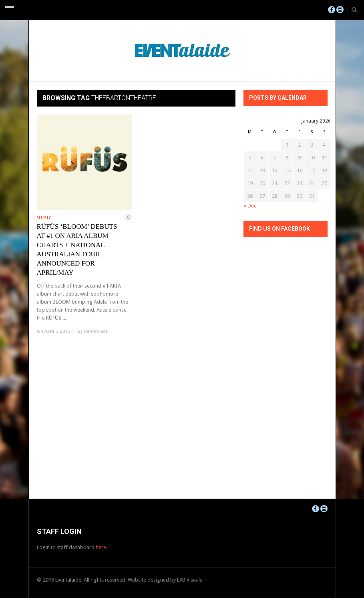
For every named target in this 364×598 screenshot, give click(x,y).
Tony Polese (96, 331)
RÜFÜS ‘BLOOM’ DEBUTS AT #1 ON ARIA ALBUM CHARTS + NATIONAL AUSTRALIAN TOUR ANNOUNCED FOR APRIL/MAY (77, 250)
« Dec (250, 206)
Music (44, 218)
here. (102, 547)
